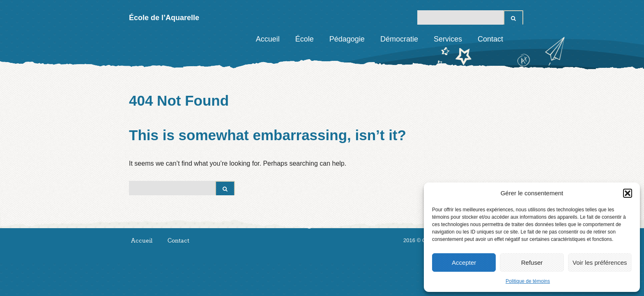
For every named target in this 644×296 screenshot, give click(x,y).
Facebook (517, 39)
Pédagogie (347, 39)
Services (448, 39)
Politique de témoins (528, 281)
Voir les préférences (600, 262)
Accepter (464, 262)
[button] (628, 193)
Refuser (532, 262)
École (305, 39)
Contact (490, 39)
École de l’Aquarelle (164, 18)
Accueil (268, 39)
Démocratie (399, 39)
